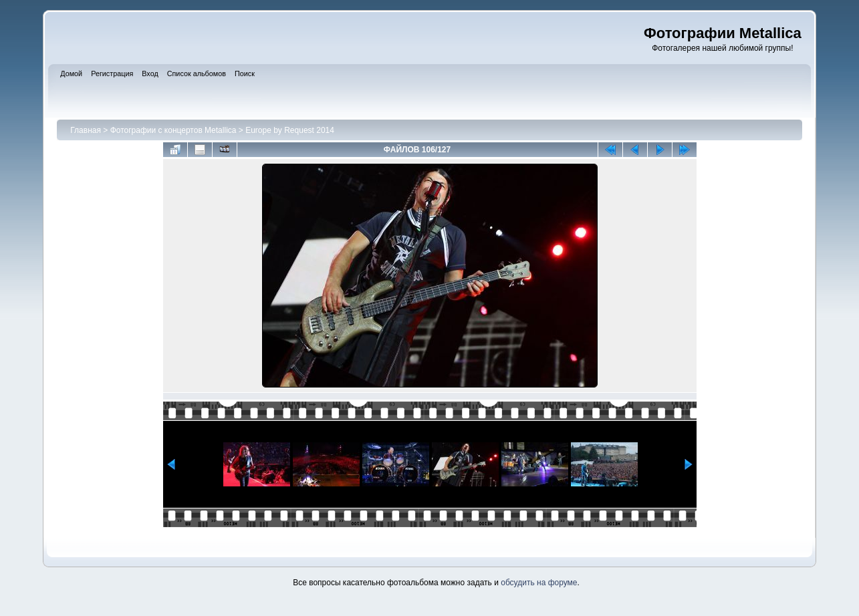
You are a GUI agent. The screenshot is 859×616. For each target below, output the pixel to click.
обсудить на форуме (539, 583)
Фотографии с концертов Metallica (173, 130)
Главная (86, 130)
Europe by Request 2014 (290, 130)
